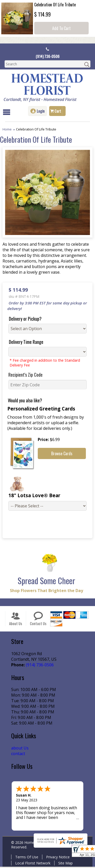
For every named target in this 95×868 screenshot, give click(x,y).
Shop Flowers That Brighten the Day (45, 592)
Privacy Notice (57, 858)
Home (7, 130)
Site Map (64, 864)
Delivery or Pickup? (23, 319)
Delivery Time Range (24, 342)
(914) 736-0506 (48, 56)
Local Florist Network (32, 864)
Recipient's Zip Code (23, 375)
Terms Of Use (26, 858)
